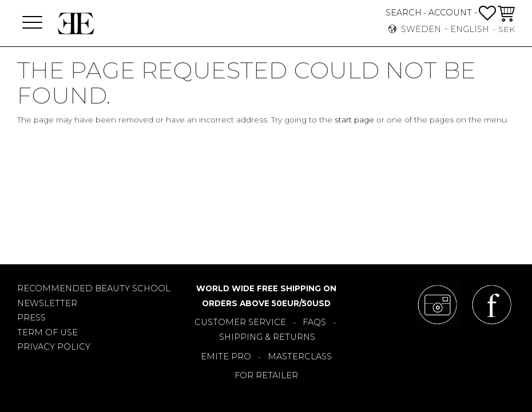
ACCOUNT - (453, 13)
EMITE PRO (226, 356)
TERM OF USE (47, 332)
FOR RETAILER (266, 375)
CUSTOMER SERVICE (240, 322)
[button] (32, 23)
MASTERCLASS (300, 356)
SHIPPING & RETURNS (267, 337)
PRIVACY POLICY (54, 347)
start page (354, 120)
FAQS (314, 322)
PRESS (31, 318)
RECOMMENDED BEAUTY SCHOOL (94, 288)
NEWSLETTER (47, 303)
